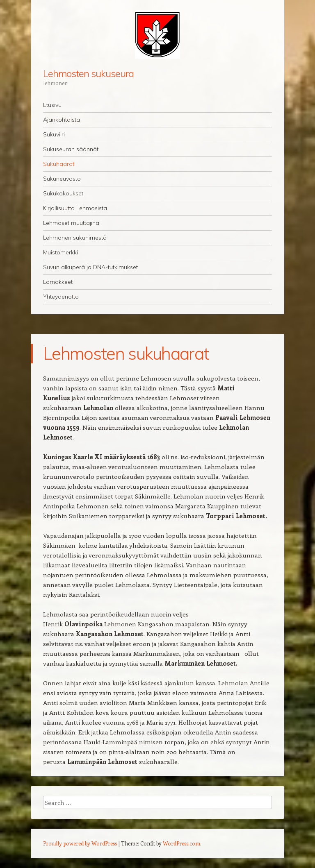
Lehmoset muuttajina (71, 223)
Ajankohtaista (62, 120)
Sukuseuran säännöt (71, 149)
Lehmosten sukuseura (88, 73)
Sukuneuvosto (62, 179)
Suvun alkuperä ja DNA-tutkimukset (90, 267)
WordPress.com (181, 843)
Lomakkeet (58, 282)
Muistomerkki (60, 252)
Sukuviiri (54, 134)
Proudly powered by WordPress (80, 843)
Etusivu (52, 105)
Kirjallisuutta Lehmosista (75, 208)
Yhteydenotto (61, 297)
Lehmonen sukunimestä (75, 238)
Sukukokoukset (63, 193)
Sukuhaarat (59, 164)
